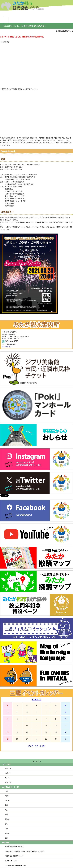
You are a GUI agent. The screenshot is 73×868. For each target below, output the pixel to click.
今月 (36, 746)
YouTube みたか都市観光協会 (15, 865)
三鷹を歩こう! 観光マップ (14, 856)
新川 (6, 838)
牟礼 (6, 824)
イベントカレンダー (12, 861)
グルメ (7, 778)
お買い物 (8, 782)
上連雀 (7, 819)
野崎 (6, 814)
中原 (6, 805)
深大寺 (7, 796)
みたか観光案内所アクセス (14, 847)
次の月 (42, 746)
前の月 (31, 746)
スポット (8, 773)
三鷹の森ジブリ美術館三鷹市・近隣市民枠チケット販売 (25, 851)
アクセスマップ (6, 346)
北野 (6, 829)
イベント (8, 768)
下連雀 (7, 833)
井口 (6, 791)
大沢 (6, 810)
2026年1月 (36, 699)
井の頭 (7, 800)
